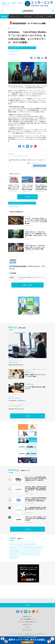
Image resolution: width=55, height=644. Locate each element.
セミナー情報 (39, 16)
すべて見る (27, 197)
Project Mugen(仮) (14, 551)
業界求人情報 (28, 16)
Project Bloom (13, 554)
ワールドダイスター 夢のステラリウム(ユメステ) (29, 554)
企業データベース (15, 16)
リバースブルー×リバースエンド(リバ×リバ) (30, 551)
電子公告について (27, 624)
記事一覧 (4, 16)
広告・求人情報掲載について (28, 619)
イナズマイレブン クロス (15, 544)
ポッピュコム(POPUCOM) (37, 547)
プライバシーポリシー (27, 630)
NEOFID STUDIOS (14, 557)
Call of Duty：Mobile (14, 51)
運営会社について (27, 616)
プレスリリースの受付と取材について (27, 622)
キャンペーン (12, 28)
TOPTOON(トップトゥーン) (16, 547)
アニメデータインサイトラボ (29, 544)
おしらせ (27, 627)
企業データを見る (27, 285)
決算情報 (49, 16)
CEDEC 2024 (27, 547)
